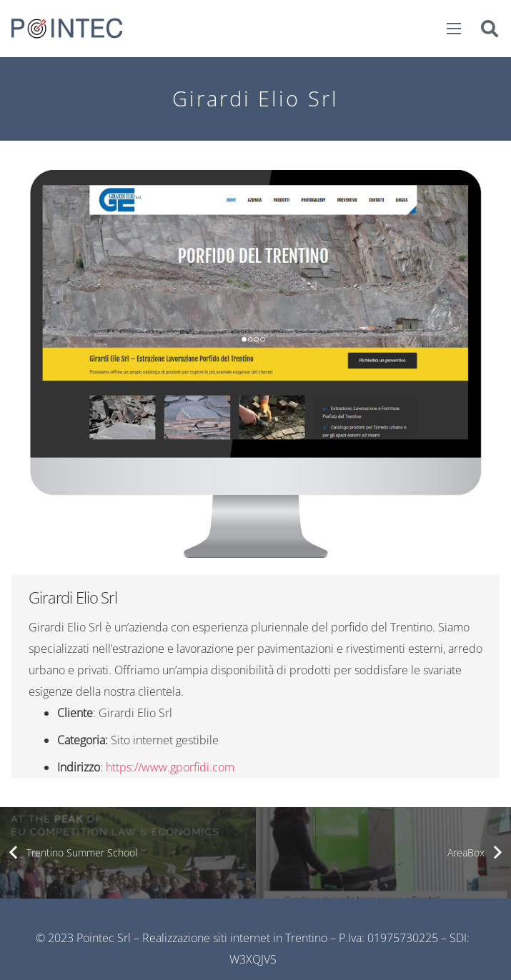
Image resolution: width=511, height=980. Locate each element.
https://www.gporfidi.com (170, 767)
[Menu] (455, 29)
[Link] (67, 29)
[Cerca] (489, 29)
